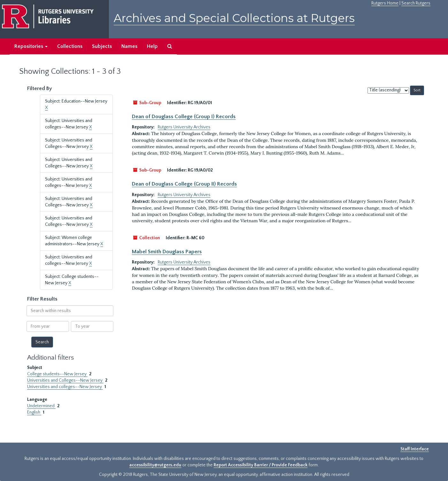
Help (152, 46)
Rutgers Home (385, 3)
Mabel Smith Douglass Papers (167, 252)
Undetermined (41, 406)
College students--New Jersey (57, 374)
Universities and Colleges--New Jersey (65, 380)
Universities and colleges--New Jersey (65, 387)
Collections (70, 46)
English (34, 412)
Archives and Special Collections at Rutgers (234, 18)
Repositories (31, 46)
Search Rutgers (416, 3)
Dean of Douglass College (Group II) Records (184, 184)
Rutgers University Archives (184, 127)
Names (129, 46)
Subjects (102, 46)
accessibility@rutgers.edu (155, 465)
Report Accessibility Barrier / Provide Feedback (261, 465)
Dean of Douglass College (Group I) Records (184, 117)
